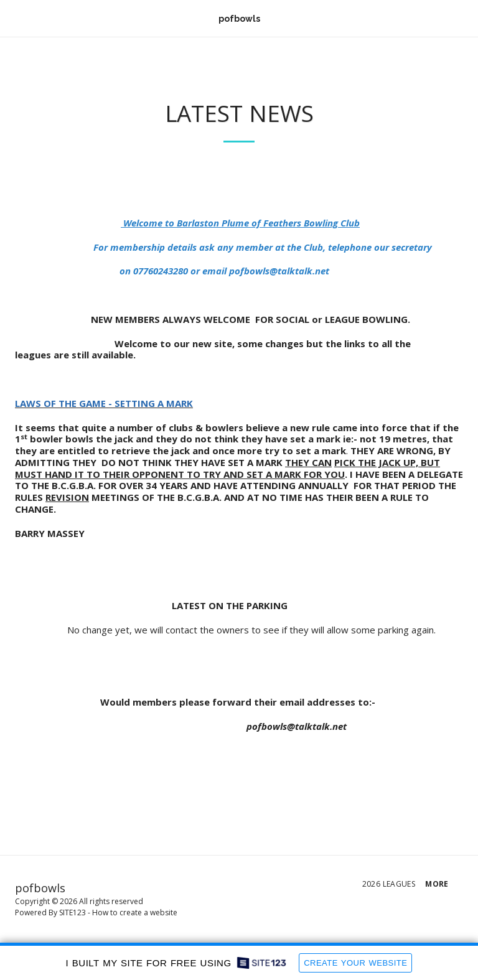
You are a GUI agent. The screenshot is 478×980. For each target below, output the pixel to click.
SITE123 (73, 912)
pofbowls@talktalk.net (279, 271)
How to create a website (135, 912)
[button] (14, 18)
